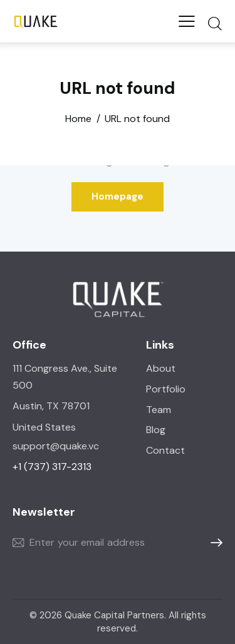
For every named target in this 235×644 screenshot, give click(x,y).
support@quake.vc (57, 446)
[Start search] (215, 23)
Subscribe (213, 543)
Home (78, 119)
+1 (52, 467)
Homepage (118, 197)
